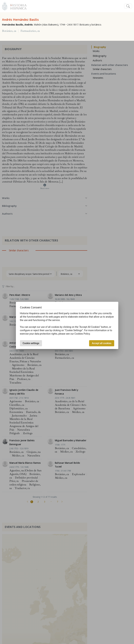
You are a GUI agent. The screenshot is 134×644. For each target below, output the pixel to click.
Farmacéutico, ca (30, 31)
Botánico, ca (9, 31)
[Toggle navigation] (128, 6)
